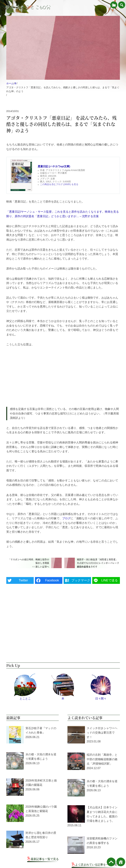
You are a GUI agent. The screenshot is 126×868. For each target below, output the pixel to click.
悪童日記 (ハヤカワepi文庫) (54, 166)
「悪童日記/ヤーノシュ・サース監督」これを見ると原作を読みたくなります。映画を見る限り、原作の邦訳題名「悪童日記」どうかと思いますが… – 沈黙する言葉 (63, 214)
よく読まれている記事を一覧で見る (98, 865)
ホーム (10, 83)
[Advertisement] (63, 377)
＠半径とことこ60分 (28, 7)
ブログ (66, 518)
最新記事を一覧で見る (45, 859)
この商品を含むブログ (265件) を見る (59, 184)
